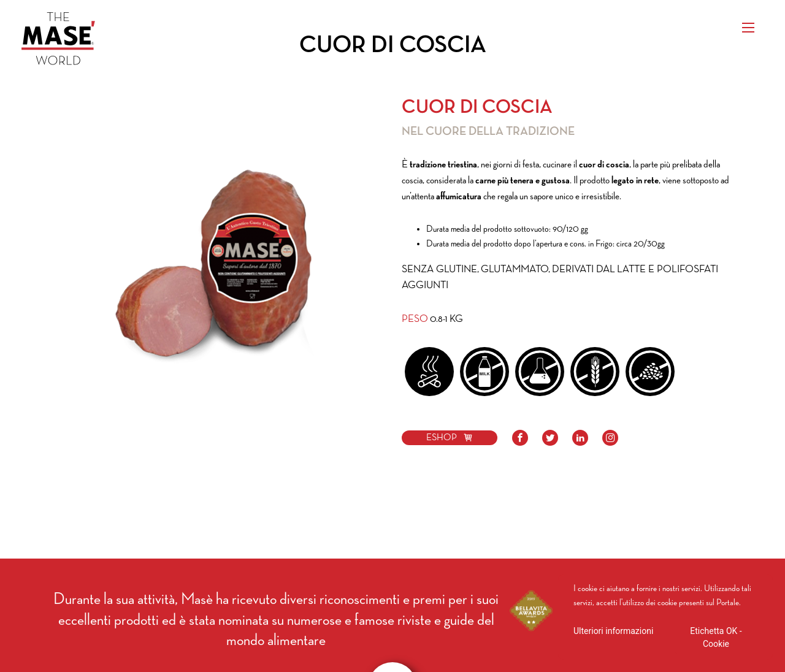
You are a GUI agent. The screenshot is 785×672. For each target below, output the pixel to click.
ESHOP (450, 437)
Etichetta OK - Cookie (716, 637)
